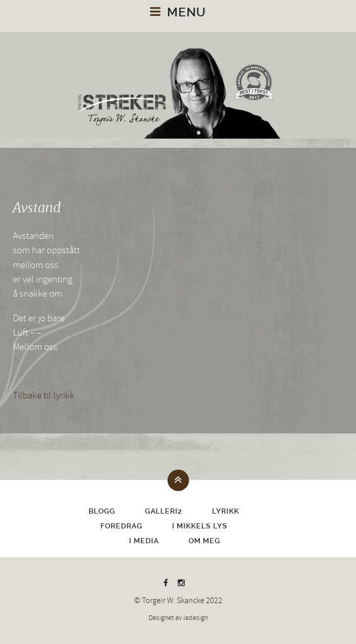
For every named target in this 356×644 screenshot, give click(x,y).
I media (144, 541)
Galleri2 (164, 511)
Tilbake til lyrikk (44, 396)
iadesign (196, 618)
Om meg (204, 541)
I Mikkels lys (200, 526)
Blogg (102, 511)
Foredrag (121, 526)
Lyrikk (226, 511)
